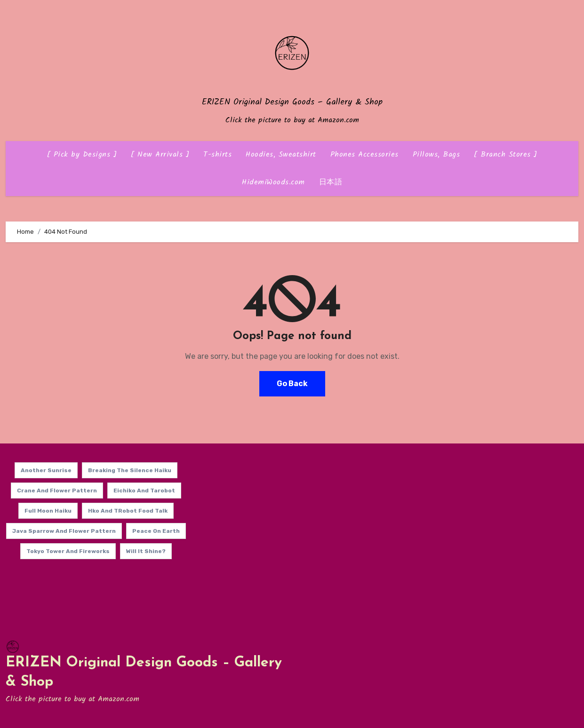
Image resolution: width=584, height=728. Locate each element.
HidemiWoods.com (273, 182)
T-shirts (217, 154)
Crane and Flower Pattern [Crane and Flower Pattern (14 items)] (57, 491)
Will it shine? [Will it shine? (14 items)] (146, 551)
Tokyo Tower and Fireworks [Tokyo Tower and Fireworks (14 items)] (68, 551)
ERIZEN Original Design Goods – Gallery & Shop (292, 102)
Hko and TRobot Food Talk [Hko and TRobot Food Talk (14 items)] (128, 511)
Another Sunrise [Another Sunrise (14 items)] (46, 470)
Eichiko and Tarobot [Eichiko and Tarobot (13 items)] (144, 491)
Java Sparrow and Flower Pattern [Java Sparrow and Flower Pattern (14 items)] (64, 531)
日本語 (331, 182)
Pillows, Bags (436, 154)
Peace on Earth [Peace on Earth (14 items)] (156, 531)
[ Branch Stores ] (506, 154)
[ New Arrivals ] (160, 154)
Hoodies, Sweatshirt (281, 154)
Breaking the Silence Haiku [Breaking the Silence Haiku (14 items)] (130, 470)
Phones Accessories (364, 154)
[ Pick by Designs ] (82, 154)
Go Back (292, 384)
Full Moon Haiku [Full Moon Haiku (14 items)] (48, 511)
